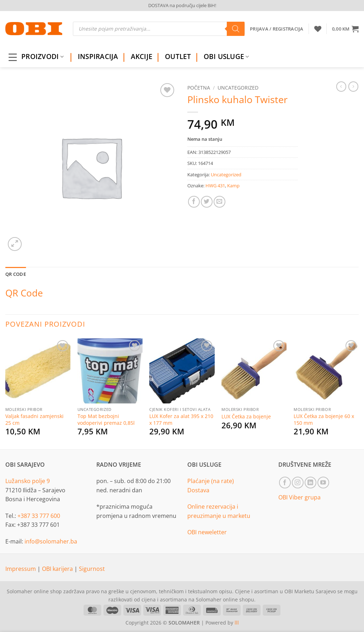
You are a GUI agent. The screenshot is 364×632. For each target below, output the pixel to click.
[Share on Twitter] (207, 202)
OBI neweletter (207, 532)
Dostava (198, 490)
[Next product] (341, 86)
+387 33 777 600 (39, 516)
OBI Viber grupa (299, 497)
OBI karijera (58, 569)
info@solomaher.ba (51, 541)
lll (237, 623)
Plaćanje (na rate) (211, 481)
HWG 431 (215, 186)
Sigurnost (92, 569)
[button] (345, 29)
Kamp (233, 186)
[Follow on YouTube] (323, 483)
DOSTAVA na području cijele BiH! (182, 5)
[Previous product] (353, 86)
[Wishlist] (318, 29)
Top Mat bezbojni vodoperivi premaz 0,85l (106, 420)
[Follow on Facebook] (285, 483)
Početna (199, 88)
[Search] (236, 29)
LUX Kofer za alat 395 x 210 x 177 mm (181, 420)
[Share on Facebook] (194, 202)
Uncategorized (238, 88)
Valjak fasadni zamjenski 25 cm (34, 420)
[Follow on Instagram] (298, 483)
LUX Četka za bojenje (246, 417)
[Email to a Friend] (220, 202)
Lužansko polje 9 (28, 481)
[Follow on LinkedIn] (311, 483)
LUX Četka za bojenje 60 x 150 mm (324, 420)
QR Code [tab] (16, 274)
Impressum (21, 569)
